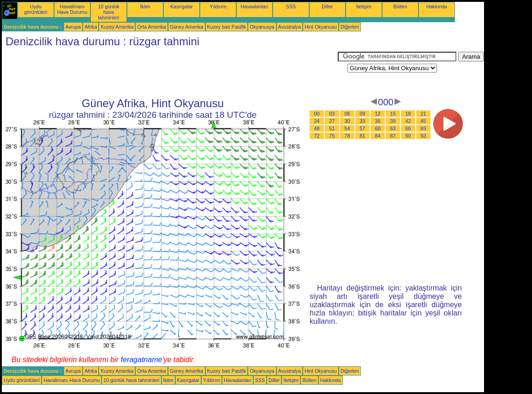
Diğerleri (350, 27)
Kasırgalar (182, 6)
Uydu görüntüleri (36, 9)
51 (332, 128)
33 (363, 121)
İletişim (364, 6)
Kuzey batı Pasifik (227, 27)
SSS (291, 6)
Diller (327, 6)
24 (317, 121)
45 (424, 121)
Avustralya (290, 27)
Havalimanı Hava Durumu (72, 9)
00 (317, 114)
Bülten (400, 6)
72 (317, 136)
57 (363, 128)
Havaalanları (255, 6)
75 (332, 136)
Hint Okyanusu (321, 27)
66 (408, 128)
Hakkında (437, 6)
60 (378, 128)
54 (347, 128)
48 (317, 128)
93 (424, 136)
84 (378, 136)
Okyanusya (262, 27)
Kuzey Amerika (117, 27)
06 (347, 114)
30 (347, 121)
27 (332, 121)
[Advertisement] (170, 73)
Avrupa (73, 27)
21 (424, 114)
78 (347, 136)
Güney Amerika (187, 27)
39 (393, 121)
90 (408, 136)
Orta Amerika (151, 27)
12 (378, 114)
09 (363, 114)
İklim (145, 6)
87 (393, 136)
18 (408, 114)
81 (363, 136)
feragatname (142, 360)
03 (332, 114)
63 (393, 128)
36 (378, 121)
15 (393, 114)
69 (424, 128)
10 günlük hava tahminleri (108, 12)
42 (408, 121)
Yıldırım (218, 6)
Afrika (91, 27)
